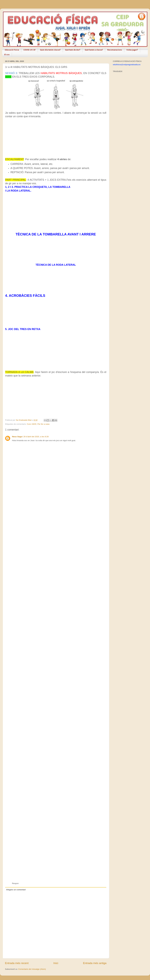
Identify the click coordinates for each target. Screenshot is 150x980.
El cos (7, 55)
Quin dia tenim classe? (50, 50)
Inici (56, 963)
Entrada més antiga (95, 963)
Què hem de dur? (73, 50)
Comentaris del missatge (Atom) (32, 969)
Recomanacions (115, 50)
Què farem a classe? (94, 50)
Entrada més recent (17, 963)
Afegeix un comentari (16, 890)
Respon (15, 883)
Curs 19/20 (32, 424)
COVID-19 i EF (29, 50)
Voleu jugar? (132, 50)
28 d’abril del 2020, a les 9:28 (36, 437)
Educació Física (12, 50)
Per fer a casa (43, 424)
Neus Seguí (17, 437)
